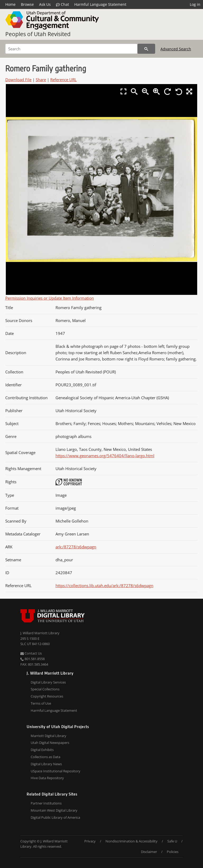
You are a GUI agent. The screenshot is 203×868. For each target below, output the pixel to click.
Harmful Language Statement (100, 4)
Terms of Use (41, 703)
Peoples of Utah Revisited (38, 34)
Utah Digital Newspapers (50, 743)
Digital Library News (46, 764)
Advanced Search (176, 49)
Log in (195, 4)
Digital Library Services (48, 682)
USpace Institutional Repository (56, 771)
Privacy (90, 841)
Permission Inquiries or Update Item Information (50, 298)
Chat (63, 4)
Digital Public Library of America (55, 817)
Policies (173, 852)
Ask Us (45, 4)
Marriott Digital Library (49, 736)
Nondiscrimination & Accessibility (132, 841)
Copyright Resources (47, 696)
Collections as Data (45, 757)
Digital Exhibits (42, 750)
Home (10, 4)
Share (41, 80)
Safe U (172, 841)
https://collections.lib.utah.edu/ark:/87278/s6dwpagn (104, 586)
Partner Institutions (46, 803)
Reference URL (63, 80)
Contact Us (31, 653)
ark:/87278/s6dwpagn (76, 547)
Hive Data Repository (47, 778)
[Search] (71, 49)
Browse (27, 4)
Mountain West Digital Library (54, 810)
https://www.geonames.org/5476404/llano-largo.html (105, 456)
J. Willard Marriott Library (40, 633)
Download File (18, 80)
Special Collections (45, 689)
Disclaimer (149, 852)
